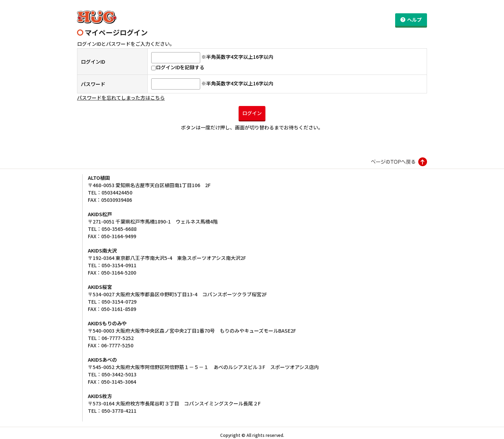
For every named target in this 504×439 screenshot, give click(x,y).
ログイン (252, 109)
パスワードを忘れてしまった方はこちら (121, 94)
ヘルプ (414, 20)
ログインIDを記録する (178, 64)
